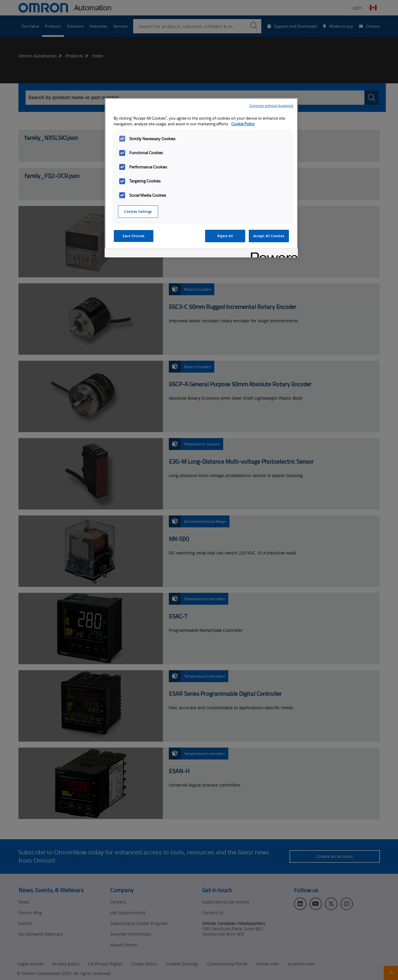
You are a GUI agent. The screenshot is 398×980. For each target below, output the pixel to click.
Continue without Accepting (271, 105)
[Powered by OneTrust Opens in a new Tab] (272, 254)
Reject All (225, 236)
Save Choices (133, 236)
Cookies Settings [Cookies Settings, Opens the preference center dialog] (138, 211)
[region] (201, 178)
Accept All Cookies (269, 236)
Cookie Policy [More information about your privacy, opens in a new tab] (243, 124)
